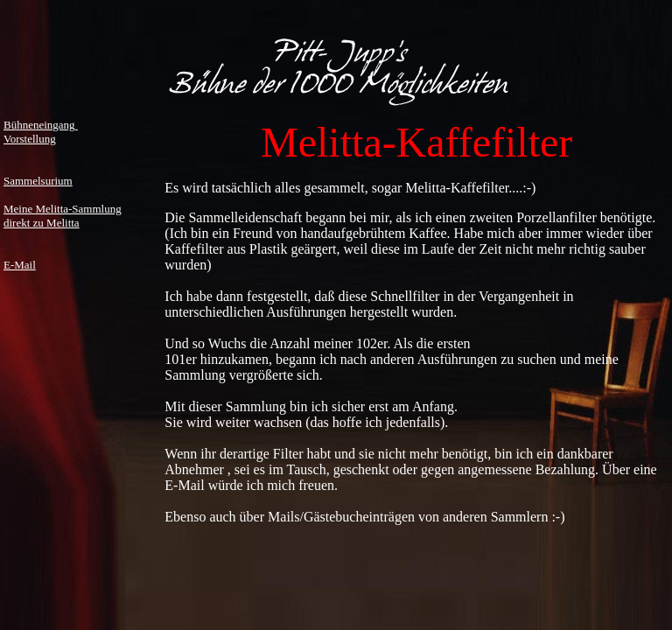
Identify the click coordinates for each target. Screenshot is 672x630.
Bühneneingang (41, 125)
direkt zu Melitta (42, 223)
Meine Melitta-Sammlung (63, 209)
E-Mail (20, 265)
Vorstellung (30, 139)
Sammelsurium (38, 181)
